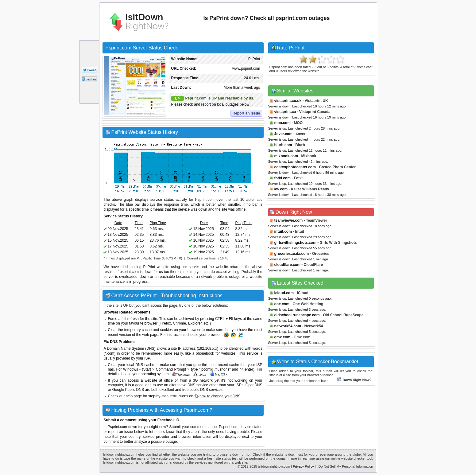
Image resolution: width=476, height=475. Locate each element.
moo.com (283, 123)
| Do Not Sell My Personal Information (345, 466)
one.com (282, 304)
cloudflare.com (287, 265)
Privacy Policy (303, 466)
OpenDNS (254, 385)
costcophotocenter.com (295, 167)
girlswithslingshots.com (295, 243)
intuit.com (283, 232)
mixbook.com (286, 156)
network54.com (288, 326)
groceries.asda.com (292, 254)
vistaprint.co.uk (288, 101)
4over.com (283, 134)
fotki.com (283, 178)
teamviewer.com (289, 220)
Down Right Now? (354, 380)
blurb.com (283, 145)
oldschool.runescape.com (297, 315)
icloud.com (284, 293)
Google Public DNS (128, 390)
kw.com (281, 189)
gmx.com (283, 337)
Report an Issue (246, 113)
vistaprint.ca (285, 112)
